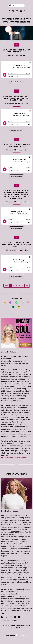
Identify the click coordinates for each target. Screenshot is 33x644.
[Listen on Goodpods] (19, 307)
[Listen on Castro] (13, 307)
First (6, 286)
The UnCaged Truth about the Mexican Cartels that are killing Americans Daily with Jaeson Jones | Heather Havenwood (16, 194)
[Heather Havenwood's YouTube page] (20, 617)
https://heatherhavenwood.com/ (14, 458)
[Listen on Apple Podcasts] (10, 302)
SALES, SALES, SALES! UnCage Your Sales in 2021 (16, 145)
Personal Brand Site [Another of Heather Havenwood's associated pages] (9, 621)
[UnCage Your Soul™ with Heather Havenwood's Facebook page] (9, 11)
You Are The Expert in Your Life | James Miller (17, 51)
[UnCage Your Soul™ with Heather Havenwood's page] (25, 11)
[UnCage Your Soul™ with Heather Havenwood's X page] (13, 11)
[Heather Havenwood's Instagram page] (12, 617)
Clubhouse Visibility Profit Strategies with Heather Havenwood (17, 98)
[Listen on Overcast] (28, 302)
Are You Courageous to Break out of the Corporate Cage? (16, 244)
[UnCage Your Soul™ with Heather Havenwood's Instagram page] (17, 11)
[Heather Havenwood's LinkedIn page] (16, 617)
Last (27, 286)
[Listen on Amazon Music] (22, 302)
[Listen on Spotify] (16, 302)
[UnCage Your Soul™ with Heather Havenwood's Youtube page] (21, 11)
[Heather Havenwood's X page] (7, 617)
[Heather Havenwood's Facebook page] (3, 617)
